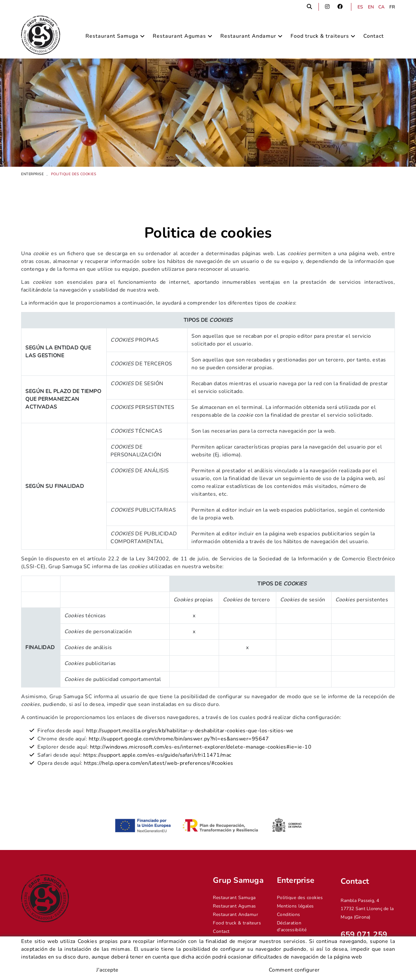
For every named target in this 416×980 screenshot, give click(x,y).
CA (382, 7)
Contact (221, 931)
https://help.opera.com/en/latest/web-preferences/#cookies (159, 763)
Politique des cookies (300, 898)
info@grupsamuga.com (365, 952)
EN (371, 7)
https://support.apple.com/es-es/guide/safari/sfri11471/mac (156, 755)
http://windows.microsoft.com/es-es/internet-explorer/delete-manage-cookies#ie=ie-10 (201, 747)
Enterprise (32, 174)
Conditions (289, 915)
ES (360, 7)
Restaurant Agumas (234, 906)
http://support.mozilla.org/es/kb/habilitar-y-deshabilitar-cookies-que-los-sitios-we (190, 731)
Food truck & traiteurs (237, 923)
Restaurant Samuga (234, 898)
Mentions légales (295, 906)
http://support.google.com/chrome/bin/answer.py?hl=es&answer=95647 (179, 739)
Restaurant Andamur (235, 915)
